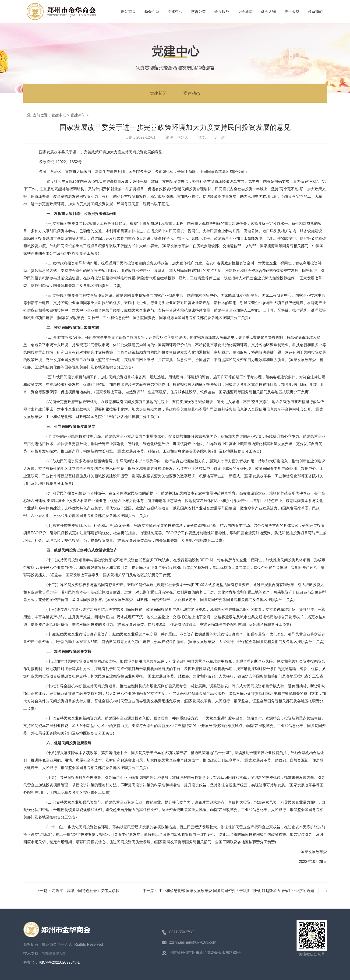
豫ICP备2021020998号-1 (59, 962)
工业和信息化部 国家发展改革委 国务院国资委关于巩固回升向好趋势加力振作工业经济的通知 (236, 891)
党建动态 (192, 93)
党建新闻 (158, 93)
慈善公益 (198, 12)
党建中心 (175, 12)
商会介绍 (152, 12)
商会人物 (269, 12)
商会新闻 (245, 12)
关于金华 (292, 12)
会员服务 (222, 12)
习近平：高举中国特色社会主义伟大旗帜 (86, 891)
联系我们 (315, 12)
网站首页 (128, 12)
